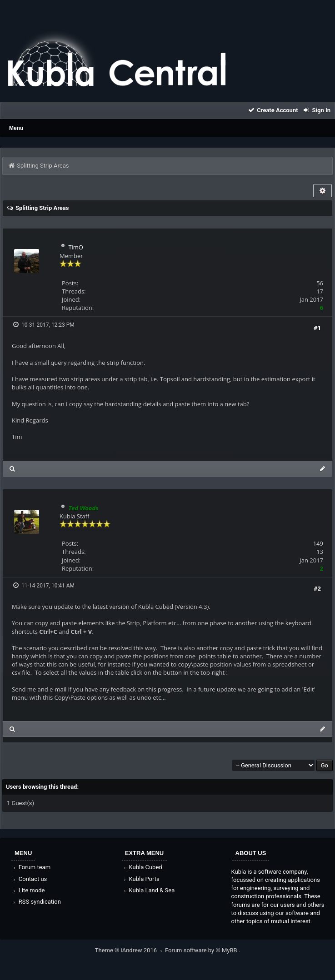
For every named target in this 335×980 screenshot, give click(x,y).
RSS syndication (36, 902)
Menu (16, 128)
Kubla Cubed (142, 867)
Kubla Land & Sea (149, 890)
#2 (317, 588)
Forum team (31, 867)
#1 (317, 328)
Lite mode (28, 890)
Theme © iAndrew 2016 (130, 950)
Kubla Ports (141, 879)
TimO (76, 247)
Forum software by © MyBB (202, 950)
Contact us (29, 879)
